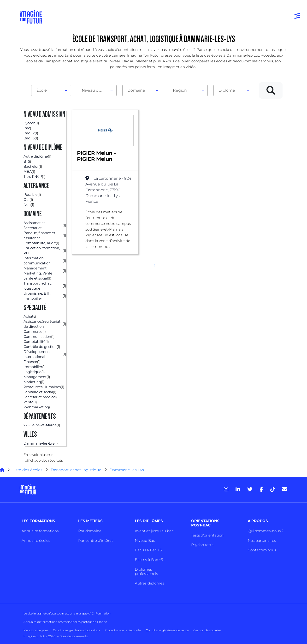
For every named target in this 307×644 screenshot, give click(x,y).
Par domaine (90, 531)
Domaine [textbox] (136, 90)
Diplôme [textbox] (227, 90)
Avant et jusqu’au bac (154, 531)
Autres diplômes (149, 583)
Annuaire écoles (36, 540)
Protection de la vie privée (123, 630)
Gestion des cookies (207, 630)
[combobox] (51, 90)
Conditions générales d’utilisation (76, 630)
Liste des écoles (27, 470)
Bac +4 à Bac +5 (149, 560)
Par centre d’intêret (96, 540)
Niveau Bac (145, 540)
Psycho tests (202, 545)
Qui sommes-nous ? (266, 531)
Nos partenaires (262, 540)
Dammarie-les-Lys (127, 470)
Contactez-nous (262, 550)
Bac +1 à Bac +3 (148, 550)
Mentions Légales (36, 630)
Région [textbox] (180, 90)
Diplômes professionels (146, 571)
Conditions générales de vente (167, 630)
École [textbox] (41, 90)
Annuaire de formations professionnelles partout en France (65, 622)
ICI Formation (101, 613)
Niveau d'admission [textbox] (95, 90)
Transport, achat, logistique (76, 470)
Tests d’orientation (207, 535)
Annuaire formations (40, 531)
